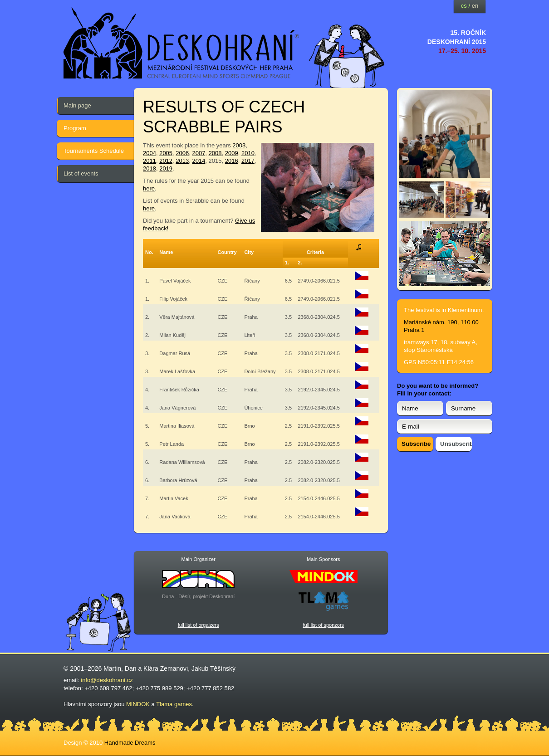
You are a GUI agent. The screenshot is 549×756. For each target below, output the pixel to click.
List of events (81, 173)
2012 (166, 161)
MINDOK (138, 704)
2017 (248, 161)
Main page (77, 105)
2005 (166, 153)
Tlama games (174, 704)
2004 (150, 153)
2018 (150, 168)
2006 (182, 153)
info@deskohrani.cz (107, 680)
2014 (199, 161)
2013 (182, 161)
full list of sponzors (324, 625)
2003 (239, 145)
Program (75, 128)
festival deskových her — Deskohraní (181, 43)
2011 (150, 161)
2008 (215, 153)
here (149, 188)
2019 (166, 168)
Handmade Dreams (130, 743)
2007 (199, 153)
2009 (232, 153)
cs (464, 6)
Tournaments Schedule (94, 151)
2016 (232, 161)
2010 (248, 153)
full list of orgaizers (199, 625)
